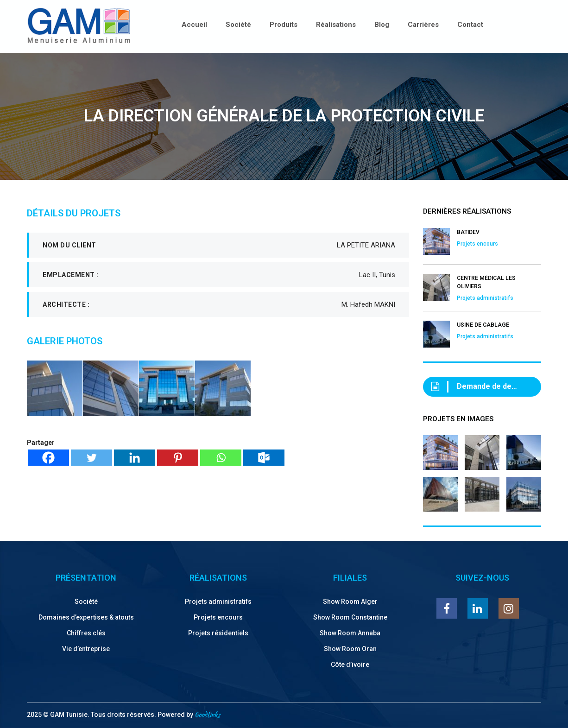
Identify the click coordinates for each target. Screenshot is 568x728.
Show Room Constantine (350, 617)
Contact (470, 25)
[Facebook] (48, 458)
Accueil (194, 25)
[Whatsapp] (221, 458)
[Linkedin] (135, 458)
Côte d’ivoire (350, 665)
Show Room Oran (350, 649)
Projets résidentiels (218, 633)
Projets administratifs (218, 601)
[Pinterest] (178, 458)
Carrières (423, 25)
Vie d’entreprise (86, 649)
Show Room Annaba (350, 633)
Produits (284, 25)
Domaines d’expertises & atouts (86, 617)
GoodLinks (207, 715)
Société (238, 25)
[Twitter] (92, 458)
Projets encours (218, 617)
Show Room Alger (350, 601)
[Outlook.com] (264, 458)
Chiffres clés (86, 633)
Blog (382, 25)
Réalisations (336, 25)
